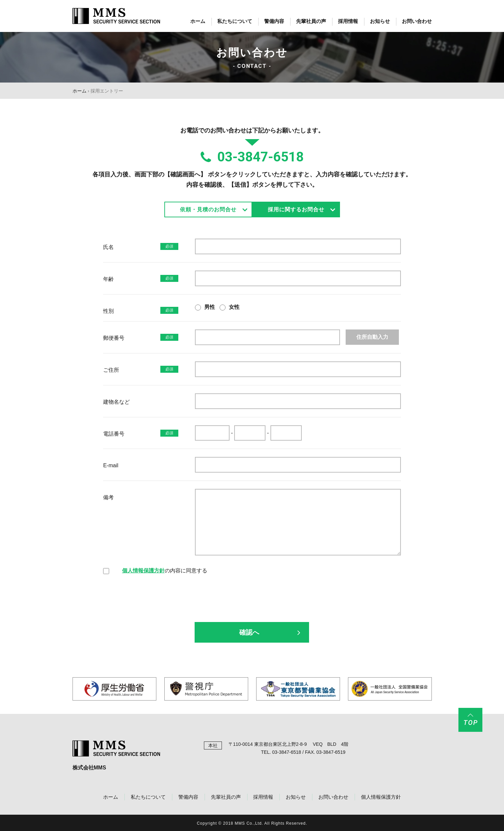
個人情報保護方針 (143, 571)
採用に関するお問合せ (296, 209)
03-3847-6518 (252, 157)
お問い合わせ (417, 21)
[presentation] (252, 604)
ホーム (198, 21)
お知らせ (380, 21)
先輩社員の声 (311, 21)
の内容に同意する (165, 571)
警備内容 (274, 21)
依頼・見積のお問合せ (208, 209)
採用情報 (348, 21)
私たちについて (235, 21)
